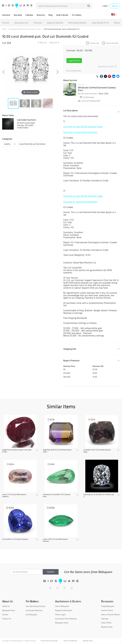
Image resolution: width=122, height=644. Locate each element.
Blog (50, 15)
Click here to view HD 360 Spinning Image (83, 127)
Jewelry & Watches (55, 23)
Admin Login (60, 614)
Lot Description (71, 110)
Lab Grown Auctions (26, 120)
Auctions (6, 15)
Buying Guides (107, 627)
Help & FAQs (106, 623)
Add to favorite (112, 43)
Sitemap (105, 619)
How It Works (62, 15)
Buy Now (18, 15)
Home (4, 29)
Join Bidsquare (32, 614)
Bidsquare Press (9, 610)
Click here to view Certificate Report (80, 132)
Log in (105, 6)
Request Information (64, 610)
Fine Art (6, 23)
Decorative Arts (21, 23)
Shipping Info (70, 349)
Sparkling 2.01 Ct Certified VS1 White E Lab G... (99, 495)
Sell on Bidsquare (62, 606)
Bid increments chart (74, 71)
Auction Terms (107, 610)
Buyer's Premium (71, 361)
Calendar (29, 15)
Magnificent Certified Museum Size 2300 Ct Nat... (17, 451)
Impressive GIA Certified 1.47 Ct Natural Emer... (57, 495)
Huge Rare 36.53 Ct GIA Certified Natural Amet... (57, 451)
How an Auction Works (110, 614)
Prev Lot (42, 43)
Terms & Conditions (70, 641)
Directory (41, 15)
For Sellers (77, 15)
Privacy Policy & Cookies (49, 641)
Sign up (115, 6)
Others (117, 23)
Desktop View (88, 641)
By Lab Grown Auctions (87, 94)
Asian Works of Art (100, 23)
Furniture (38, 23)
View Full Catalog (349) (89, 101)
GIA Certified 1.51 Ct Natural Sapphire (15, 539)
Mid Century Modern (77, 23)
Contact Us (7, 619)
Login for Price (74, 61)
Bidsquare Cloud (62, 623)
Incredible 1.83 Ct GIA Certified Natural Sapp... (97, 451)
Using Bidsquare (108, 606)
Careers (5, 614)
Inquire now (95, 43)
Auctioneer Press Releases (66, 619)
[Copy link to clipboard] (97, 77)
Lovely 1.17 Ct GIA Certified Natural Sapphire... (14, 495)
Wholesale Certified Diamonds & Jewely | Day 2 (25, 29)
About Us (6, 606)
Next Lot (54, 43)
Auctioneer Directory (34, 610)
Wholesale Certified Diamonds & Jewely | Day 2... (97, 89)
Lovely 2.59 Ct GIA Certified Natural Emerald (55, 540)
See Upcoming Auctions (36, 606)
